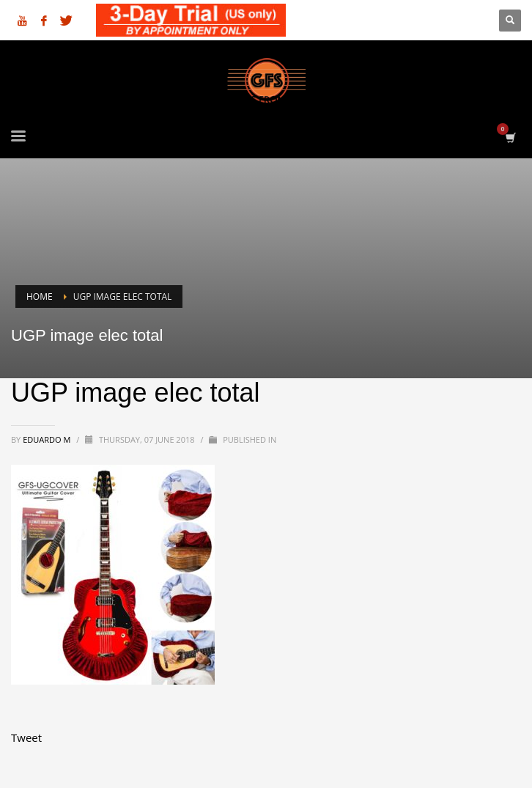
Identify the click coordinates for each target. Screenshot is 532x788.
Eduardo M (48, 439)
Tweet (26, 737)
